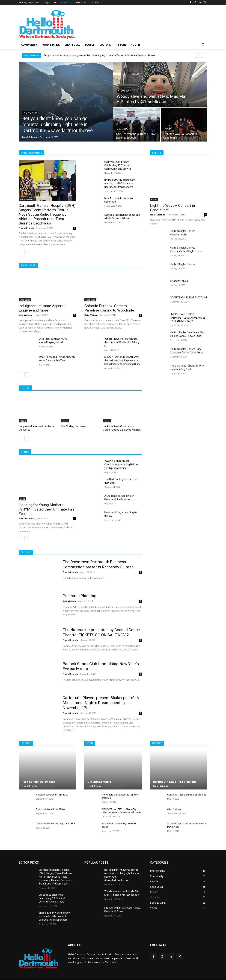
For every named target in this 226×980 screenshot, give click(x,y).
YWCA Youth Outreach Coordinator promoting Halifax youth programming (121, 465)
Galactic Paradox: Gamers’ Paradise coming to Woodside (109, 308)
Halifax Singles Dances (183, 264)
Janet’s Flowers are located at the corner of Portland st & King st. (122, 342)
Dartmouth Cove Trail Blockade (175, 782)
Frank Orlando (26, 228)
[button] (203, 45)
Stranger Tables (179, 281)
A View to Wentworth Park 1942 (52, 795)
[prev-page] (21, 252)
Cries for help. (174, 809)
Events (168, 129)
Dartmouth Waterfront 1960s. (51, 809)
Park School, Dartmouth (38, 782)
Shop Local (25, 300)
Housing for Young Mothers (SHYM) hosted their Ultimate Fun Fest (46, 509)
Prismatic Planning (80, 596)
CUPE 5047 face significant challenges (187, 795)
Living (22, 499)
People (23, 421)
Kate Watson (25, 315)
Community (123, 129)
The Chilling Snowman (74, 426)
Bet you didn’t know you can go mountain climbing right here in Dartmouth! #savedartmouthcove (99, 55)
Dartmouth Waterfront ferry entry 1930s (56, 824)
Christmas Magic (99, 782)
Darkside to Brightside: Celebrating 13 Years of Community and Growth (118, 165)
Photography (30, 113)
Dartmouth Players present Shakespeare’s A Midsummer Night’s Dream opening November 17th (101, 703)
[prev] (196, 55)
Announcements (27, 200)
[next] (202, 55)
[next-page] (27, 252)
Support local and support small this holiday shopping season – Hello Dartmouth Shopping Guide (122, 361)
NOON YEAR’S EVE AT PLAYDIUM (188, 298)
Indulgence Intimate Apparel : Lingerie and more (42, 308)
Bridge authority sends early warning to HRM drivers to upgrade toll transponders (120, 183)
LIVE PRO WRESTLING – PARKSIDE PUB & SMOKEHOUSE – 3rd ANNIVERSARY (188, 318)
